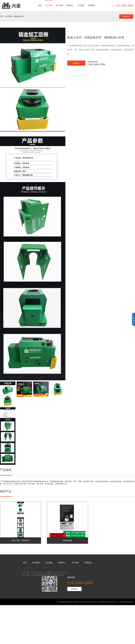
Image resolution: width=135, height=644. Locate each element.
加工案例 (49, 5)
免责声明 (123, 602)
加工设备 (60, 5)
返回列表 (126, 17)
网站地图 (130, 602)
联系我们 (92, 5)
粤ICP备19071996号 (89, 602)
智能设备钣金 (67, 540)
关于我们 (81, 5)
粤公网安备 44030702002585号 (108, 602)
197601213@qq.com (60, 572)
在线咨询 (74, 589)
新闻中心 (70, 5)
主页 (2, 16)
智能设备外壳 (19, 16)
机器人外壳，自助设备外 (21, 540)
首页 (40, 5)
